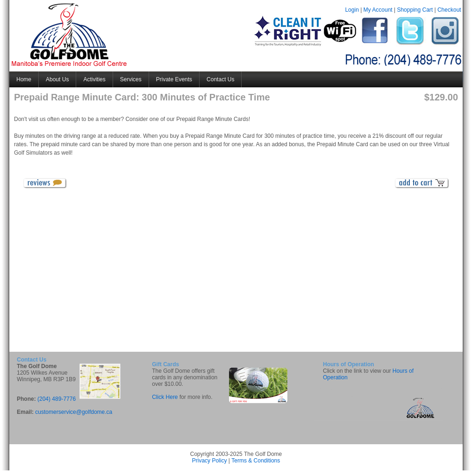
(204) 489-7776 (57, 399)
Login (352, 10)
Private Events (174, 79)
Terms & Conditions (256, 461)
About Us (57, 79)
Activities (94, 79)
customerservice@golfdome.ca (74, 412)
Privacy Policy (210, 461)
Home (24, 79)
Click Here (165, 397)
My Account (378, 10)
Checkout (449, 10)
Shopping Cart (415, 10)
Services (131, 79)
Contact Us (220, 79)
